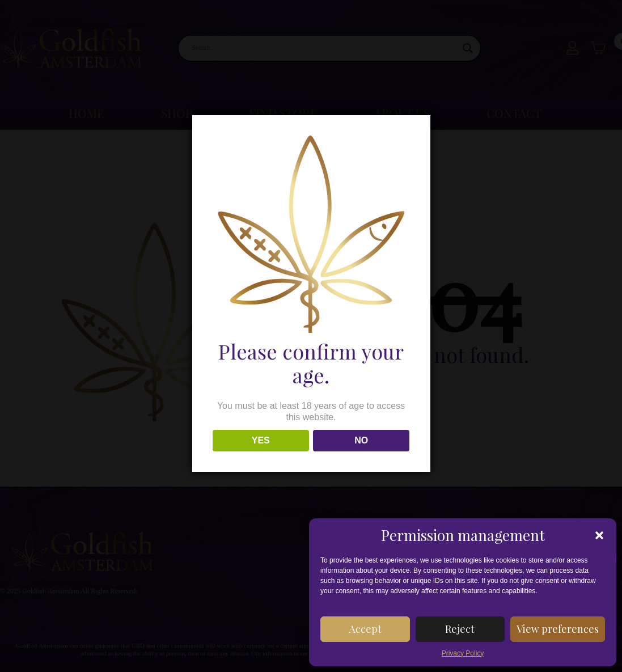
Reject (460, 629)
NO (361, 440)
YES (261, 440)
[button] (599, 535)
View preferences (558, 629)
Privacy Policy (463, 653)
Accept (365, 629)
